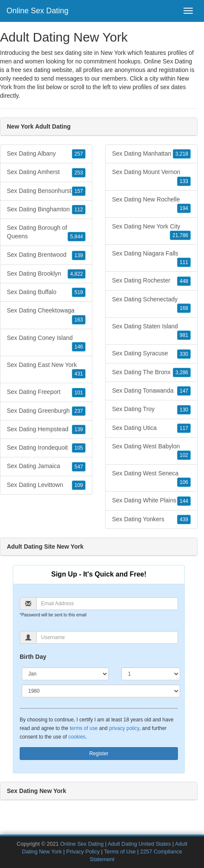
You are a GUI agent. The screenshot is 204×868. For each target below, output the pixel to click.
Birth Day (33, 657)
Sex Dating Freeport (46, 392)
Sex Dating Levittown (46, 485)
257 (79, 154)
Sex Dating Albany (46, 154)
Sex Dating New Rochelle (151, 204)
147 (184, 391)
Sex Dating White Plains (151, 501)
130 (184, 410)
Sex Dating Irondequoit (46, 448)
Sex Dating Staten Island (151, 331)
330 (184, 354)
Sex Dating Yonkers (151, 520)
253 (79, 173)
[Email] (107, 604)
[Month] (65, 674)
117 (184, 428)
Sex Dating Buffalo (46, 292)
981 (184, 335)
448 (184, 281)
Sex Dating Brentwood (46, 255)
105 (79, 448)
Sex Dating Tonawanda (151, 391)
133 (184, 181)
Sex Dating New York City (151, 231)
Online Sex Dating (37, 11)
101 (79, 393)
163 (79, 320)
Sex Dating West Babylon (151, 451)
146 (79, 347)
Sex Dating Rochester (151, 281)
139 (79, 255)
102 (184, 455)
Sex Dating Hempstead (46, 429)
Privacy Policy (83, 852)
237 (79, 411)
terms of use (84, 728)
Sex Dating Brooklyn (46, 274)
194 (184, 208)
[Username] (107, 637)
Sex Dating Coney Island (46, 343)
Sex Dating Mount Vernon (151, 177)
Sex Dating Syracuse (151, 354)
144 (184, 501)
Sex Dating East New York (46, 370)
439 (184, 520)
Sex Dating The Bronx (151, 372)
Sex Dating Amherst (46, 172)
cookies (77, 737)
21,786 (180, 235)
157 (79, 191)
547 (79, 467)
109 (79, 485)
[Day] (151, 674)
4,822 (77, 274)
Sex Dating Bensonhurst (46, 191)
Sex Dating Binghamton (46, 210)
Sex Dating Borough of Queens (46, 233)
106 (184, 482)
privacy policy (124, 728)
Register (99, 754)
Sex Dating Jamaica (46, 466)
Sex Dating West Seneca (151, 478)
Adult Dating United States (139, 844)
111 (184, 262)
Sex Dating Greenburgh (46, 411)
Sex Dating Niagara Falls (151, 258)
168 (184, 308)
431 (79, 374)
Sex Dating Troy (151, 409)
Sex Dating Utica (151, 428)
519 (79, 292)
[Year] (101, 691)
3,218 (182, 154)
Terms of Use (120, 852)
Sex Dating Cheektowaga (46, 315)
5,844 (77, 237)
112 (79, 210)
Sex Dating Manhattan (151, 154)
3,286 (182, 372)
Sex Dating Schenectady (151, 304)
